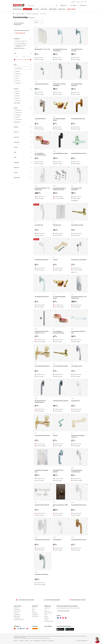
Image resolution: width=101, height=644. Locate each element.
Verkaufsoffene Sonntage (49, 621)
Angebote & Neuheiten (71, 9)
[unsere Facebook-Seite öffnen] (58, 618)
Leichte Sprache (47, 608)
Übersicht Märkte (17, 616)
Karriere (82, 2)
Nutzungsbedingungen (37, 641)
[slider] (15, 60)
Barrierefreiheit (51, 641)
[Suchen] (42, 5)
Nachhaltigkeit (35, 613)
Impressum (27, 641)
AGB (31, 641)
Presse (33, 611)
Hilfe (85, 2)
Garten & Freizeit (44, 9)
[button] (64, 5)
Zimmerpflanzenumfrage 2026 (19, 620)
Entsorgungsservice (17, 611)
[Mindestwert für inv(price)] (17, 56)
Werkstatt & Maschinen (17, 9)
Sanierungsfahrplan (17, 618)
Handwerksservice (17, 610)
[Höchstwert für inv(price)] (24, 56)
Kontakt (78, 2)
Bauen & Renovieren (27, 9)
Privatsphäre (22, 641)
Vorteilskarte (73, 2)
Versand (46, 615)
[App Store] (60, 629)
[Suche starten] (56, 5)
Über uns (34, 608)
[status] (74, 5)
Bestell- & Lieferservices (49, 613)
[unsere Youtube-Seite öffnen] (63, 618)
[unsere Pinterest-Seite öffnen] (66, 618)
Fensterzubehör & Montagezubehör (32, 14)
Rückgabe (46, 616)
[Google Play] (70, 629)
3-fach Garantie (16, 608)
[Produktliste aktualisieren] (30, 56)
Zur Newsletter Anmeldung (63, 611)
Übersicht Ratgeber (17, 615)
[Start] (13, 14)
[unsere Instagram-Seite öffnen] (60, 618)
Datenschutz (16, 641)
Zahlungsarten (47, 611)
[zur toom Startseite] (19, 5)
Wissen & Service (62, 9)
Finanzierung (16, 613)
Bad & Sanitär (36, 9)
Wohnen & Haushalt (53, 9)
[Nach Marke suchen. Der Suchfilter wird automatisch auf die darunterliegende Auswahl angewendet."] (23, 68)
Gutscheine (46, 620)
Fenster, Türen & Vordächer (20, 14)
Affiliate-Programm (35, 616)
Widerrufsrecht (45, 641)
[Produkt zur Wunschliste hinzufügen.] (50, 29)
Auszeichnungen (35, 615)
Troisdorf (42, 59)
